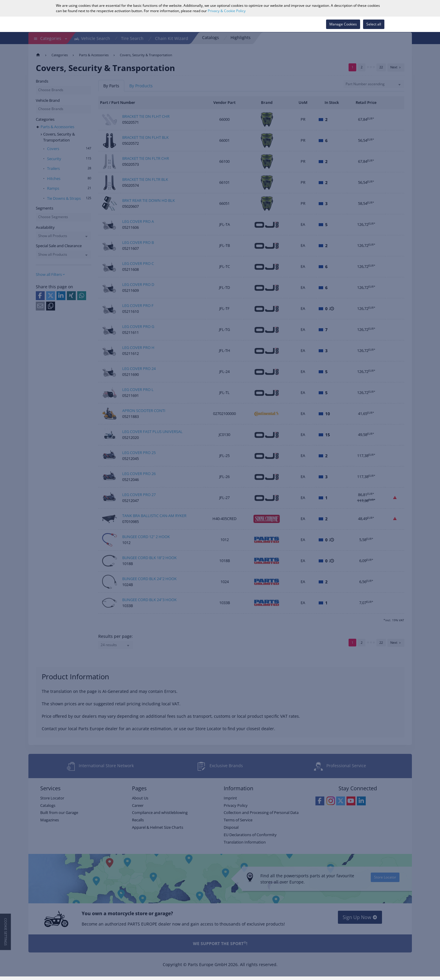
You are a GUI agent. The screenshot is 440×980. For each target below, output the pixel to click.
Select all (374, 24)
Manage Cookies (343, 24)
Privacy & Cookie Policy (227, 11)
